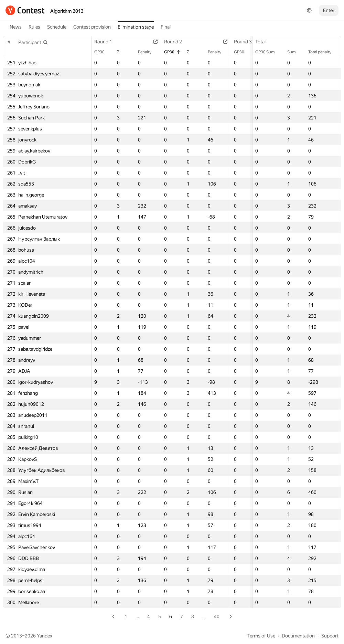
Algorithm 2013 (67, 11)
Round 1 (107, 42)
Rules (34, 27)
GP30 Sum (268, 52)
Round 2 (176, 42)
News (16, 27)
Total (264, 42)
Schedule (57, 27)
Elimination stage (136, 27)
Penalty (148, 52)
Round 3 (246, 42)
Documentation (298, 636)
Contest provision (92, 27)
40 (217, 616)
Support (330, 636)
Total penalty (323, 52)
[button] (33, 42)
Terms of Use (261, 636)
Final (166, 27)
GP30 (103, 52)
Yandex (45, 636)
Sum (295, 52)
